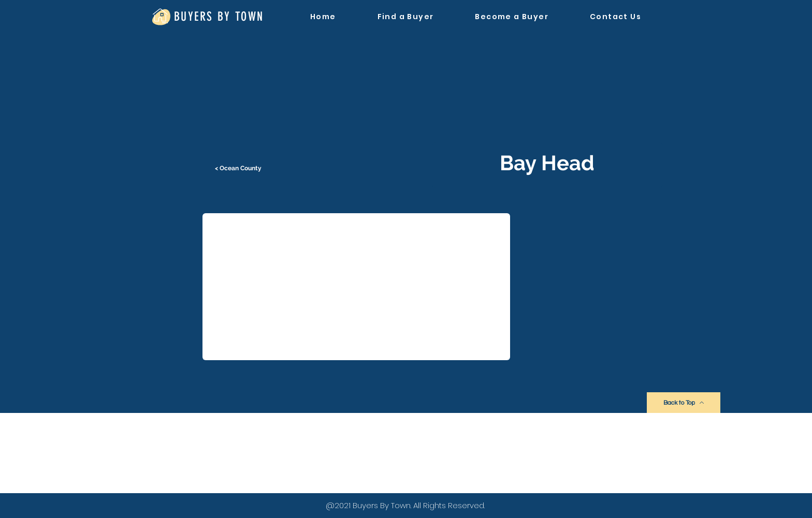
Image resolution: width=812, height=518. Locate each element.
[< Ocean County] (239, 168)
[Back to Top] (684, 403)
